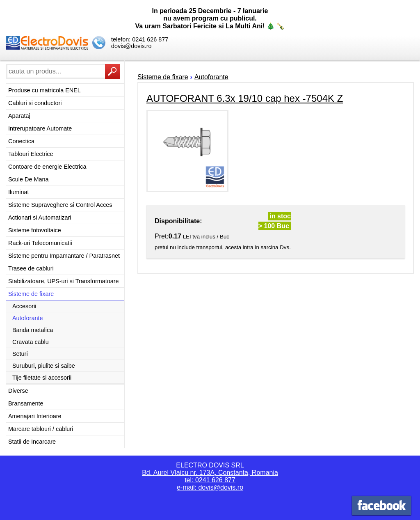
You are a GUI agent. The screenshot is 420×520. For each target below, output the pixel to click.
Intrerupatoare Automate (40, 128)
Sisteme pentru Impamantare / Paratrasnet (64, 256)
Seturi (20, 354)
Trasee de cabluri (31, 268)
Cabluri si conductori (35, 103)
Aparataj (19, 116)
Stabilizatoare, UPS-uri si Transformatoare (64, 281)
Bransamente (26, 403)
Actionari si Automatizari (40, 218)
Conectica (21, 141)
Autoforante (27, 318)
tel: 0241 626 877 (210, 480)
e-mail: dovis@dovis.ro (210, 487)
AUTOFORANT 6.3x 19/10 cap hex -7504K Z (245, 98)
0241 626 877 (150, 39)
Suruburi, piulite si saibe (44, 366)
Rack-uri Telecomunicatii (40, 243)
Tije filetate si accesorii (42, 378)
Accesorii (24, 306)
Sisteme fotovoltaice (35, 230)
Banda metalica (33, 330)
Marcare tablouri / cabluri (41, 429)
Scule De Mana (28, 179)
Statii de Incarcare (32, 442)
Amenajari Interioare (35, 416)
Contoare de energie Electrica (47, 167)
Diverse (18, 391)
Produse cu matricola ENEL (45, 90)
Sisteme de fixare (31, 294)
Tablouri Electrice (31, 154)
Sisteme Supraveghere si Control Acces (60, 205)
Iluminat (18, 192)
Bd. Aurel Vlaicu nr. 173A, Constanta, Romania (210, 473)
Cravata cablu (31, 342)
